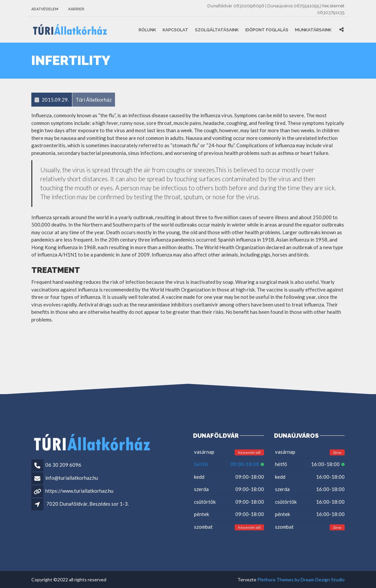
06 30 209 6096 (63, 465)
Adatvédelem (45, 9)
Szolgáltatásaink (217, 30)
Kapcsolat (175, 30)
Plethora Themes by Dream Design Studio (301, 580)
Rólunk (147, 30)
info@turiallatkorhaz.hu (72, 478)
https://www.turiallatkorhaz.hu (79, 491)
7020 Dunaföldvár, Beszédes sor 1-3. (87, 504)
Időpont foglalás (267, 30)
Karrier (76, 9)
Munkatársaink (313, 30)
